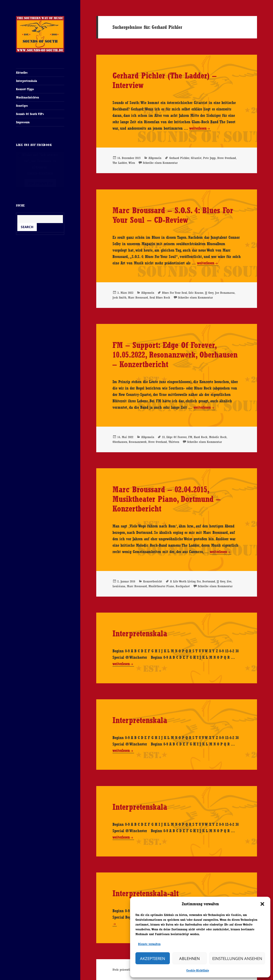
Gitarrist (196, 158)
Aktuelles (22, 73)
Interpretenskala (27, 81)
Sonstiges (22, 106)
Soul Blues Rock (160, 297)
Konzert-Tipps (25, 89)
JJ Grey (209, 293)
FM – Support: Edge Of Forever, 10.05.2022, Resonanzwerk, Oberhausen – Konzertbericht (175, 355)
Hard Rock (201, 437)
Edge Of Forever (176, 437)
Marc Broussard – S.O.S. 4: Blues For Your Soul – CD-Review (173, 215)
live (229, 581)
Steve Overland (227, 158)
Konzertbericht (153, 581)
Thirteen (174, 442)
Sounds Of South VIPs (30, 114)
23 (163, 437)
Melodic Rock (218, 437)
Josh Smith (119, 297)
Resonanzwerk (138, 442)
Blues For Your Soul (174, 293)
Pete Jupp (209, 158)
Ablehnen (189, 958)
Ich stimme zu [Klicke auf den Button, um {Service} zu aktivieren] (40, 183)
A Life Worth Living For (185, 581)
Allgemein (155, 158)
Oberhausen (120, 442)
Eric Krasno (196, 293)
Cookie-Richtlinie (198, 970)
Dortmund (209, 581)
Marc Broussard (138, 297)
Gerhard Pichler (179, 158)
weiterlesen (198, 128)
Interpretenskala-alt (146, 893)
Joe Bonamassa (225, 293)
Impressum (23, 122)
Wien (132, 163)
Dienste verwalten (149, 944)
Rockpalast (183, 586)
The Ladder (120, 163)
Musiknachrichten (27, 97)
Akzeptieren (152, 958)
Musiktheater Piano (161, 586)
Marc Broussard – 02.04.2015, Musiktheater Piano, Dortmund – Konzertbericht (166, 499)
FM (190, 437)
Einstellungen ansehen (237, 958)
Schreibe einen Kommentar (160, 163)
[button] (262, 904)
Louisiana (119, 586)
